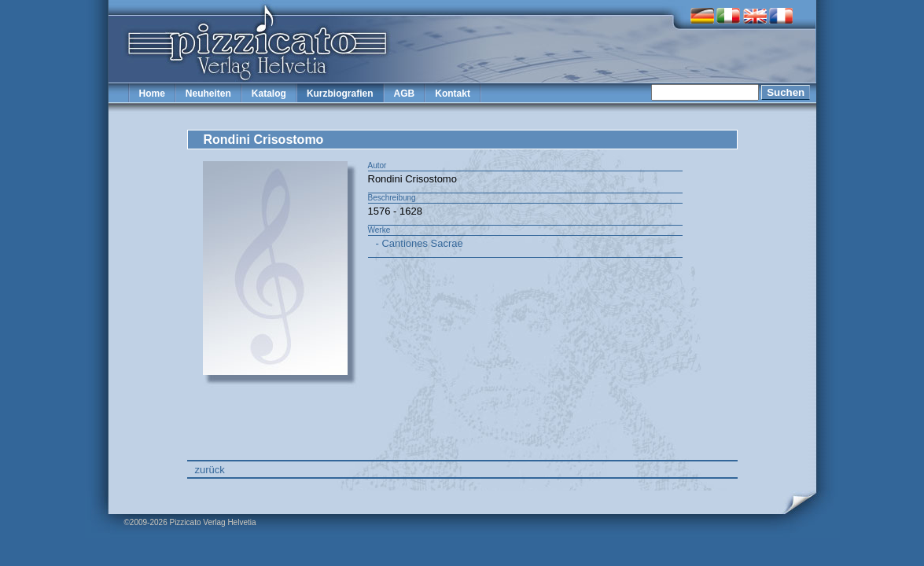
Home (152, 94)
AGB (405, 94)
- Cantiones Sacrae (420, 243)
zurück (210, 470)
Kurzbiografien (340, 94)
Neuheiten (208, 94)
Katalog (269, 94)
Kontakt (453, 94)
